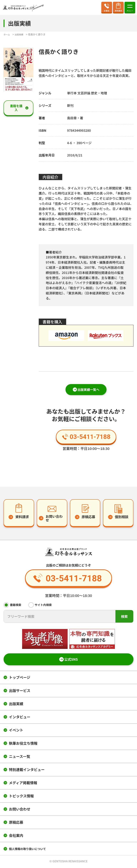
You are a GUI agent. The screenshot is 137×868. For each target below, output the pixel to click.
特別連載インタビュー (27, 770)
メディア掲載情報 (23, 784)
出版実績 (16, 705)
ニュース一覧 (20, 757)
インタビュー (20, 718)
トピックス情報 (21, 797)
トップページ (20, 678)
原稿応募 (16, 823)
